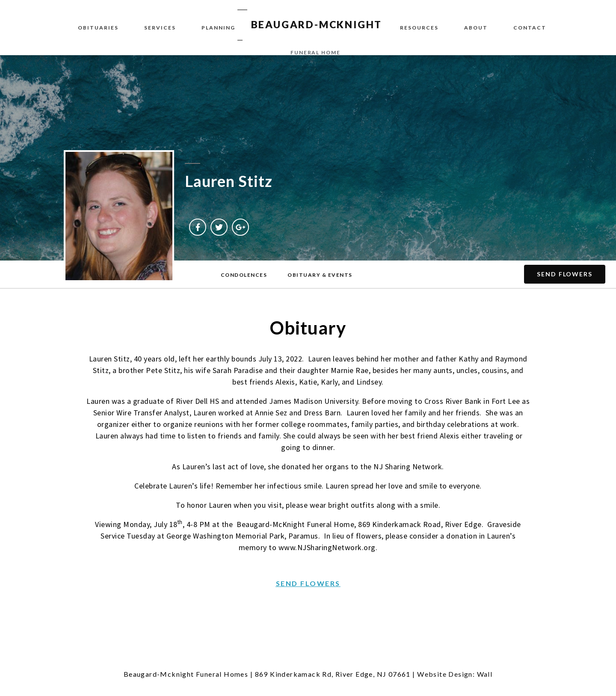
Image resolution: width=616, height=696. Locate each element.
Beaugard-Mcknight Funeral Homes (186, 674)
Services (160, 28)
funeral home (315, 52)
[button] (244, 275)
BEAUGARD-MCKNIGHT (317, 24)
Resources (419, 28)
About (476, 28)
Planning (218, 28)
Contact (530, 28)
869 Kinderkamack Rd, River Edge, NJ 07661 (333, 674)
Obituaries (98, 28)
